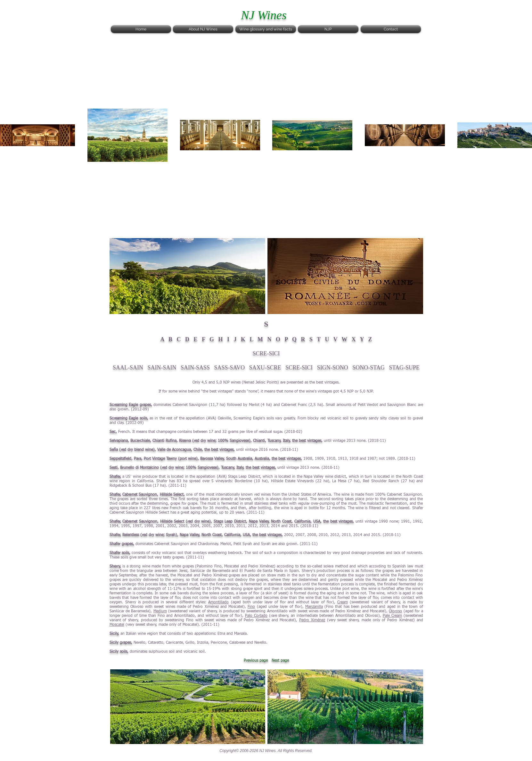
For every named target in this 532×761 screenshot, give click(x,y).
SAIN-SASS (195, 368)
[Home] (141, 29)
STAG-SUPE (404, 368)
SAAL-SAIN (128, 368)
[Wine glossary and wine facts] (266, 29)
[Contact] (391, 29)
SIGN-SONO (333, 368)
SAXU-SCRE (265, 368)
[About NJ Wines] (203, 29)
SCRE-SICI (299, 368)
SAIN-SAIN (162, 368)
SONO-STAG (368, 368)
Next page (280, 661)
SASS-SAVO (230, 368)
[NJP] (328, 29)
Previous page (256, 661)
